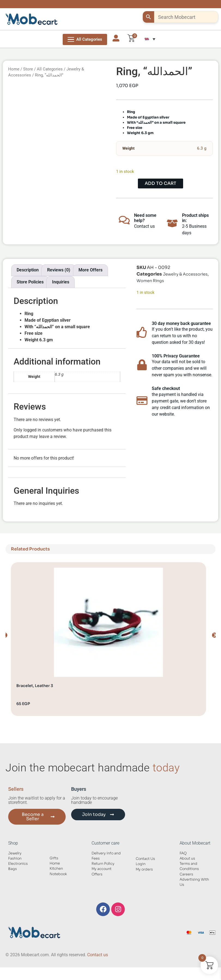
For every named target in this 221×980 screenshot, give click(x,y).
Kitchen (56, 869)
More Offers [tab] (90, 270)
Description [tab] (28, 270)
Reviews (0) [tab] (59, 270)
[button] (150, 39)
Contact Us (145, 859)
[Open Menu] (85, 39)
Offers (97, 874)
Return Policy (103, 864)
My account (102, 869)
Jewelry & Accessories (185, 274)
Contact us (98, 955)
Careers (186, 874)
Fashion (15, 858)
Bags (13, 869)
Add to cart (161, 183)
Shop (13, 843)
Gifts (54, 858)
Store (28, 69)
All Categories (50, 69)
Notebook (58, 874)
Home (14, 69)
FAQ (183, 853)
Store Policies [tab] (30, 282)
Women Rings (150, 281)
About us (187, 858)
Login (141, 864)
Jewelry (15, 853)
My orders (144, 869)
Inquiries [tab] (61, 282)
